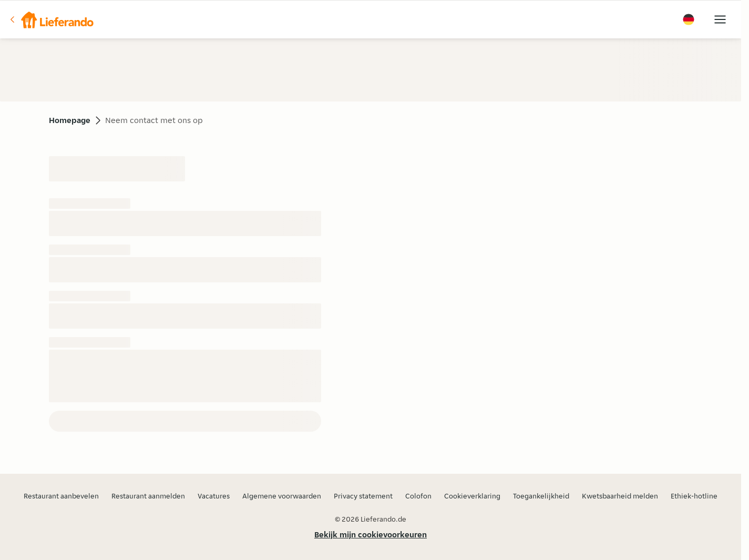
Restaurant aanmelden (148, 496)
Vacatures (214, 496)
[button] (51, 19)
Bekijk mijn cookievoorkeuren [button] (371, 534)
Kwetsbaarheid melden (620, 496)
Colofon (418, 496)
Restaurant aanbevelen (61, 496)
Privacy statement (363, 496)
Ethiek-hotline (694, 496)
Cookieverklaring (472, 496)
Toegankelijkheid (541, 496)
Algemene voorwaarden (282, 496)
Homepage (70, 120)
